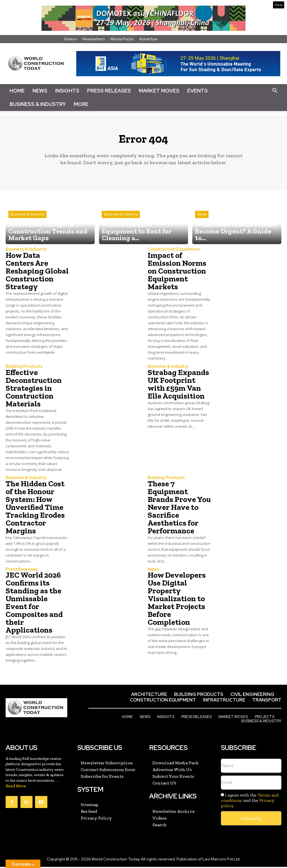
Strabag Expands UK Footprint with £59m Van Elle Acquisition (178, 386)
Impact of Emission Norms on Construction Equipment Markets (177, 273)
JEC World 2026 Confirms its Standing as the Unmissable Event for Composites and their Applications (34, 604)
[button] (275, 91)
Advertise (148, 39)
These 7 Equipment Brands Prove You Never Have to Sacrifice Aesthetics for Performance (179, 509)
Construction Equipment (171, 252)
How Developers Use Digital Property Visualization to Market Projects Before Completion (177, 600)
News (40, 91)
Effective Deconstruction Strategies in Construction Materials (34, 390)
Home (17, 91)
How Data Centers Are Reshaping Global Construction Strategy (37, 273)
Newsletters (94, 39)
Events (197, 91)
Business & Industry (38, 104)
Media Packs (122, 39)
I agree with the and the (250, 802)
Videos (70, 39)
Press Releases (109, 91)
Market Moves (159, 91)
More (81, 104)
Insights (67, 91)
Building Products (23, 369)
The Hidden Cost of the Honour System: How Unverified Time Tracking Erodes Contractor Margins (35, 509)
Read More (16, 788)
